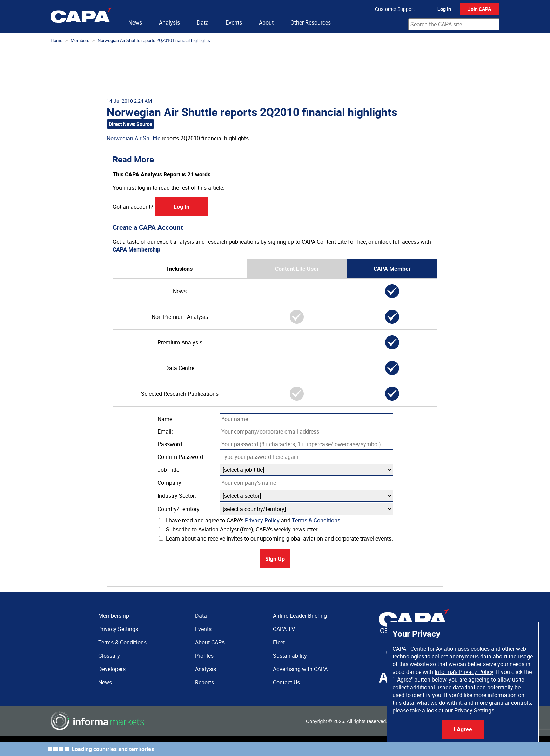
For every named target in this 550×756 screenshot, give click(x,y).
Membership (114, 616)
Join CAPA (479, 9)
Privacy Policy (262, 520)
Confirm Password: (181, 457)
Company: (170, 483)
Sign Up (275, 559)
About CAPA (210, 642)
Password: (170, 444)
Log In (444, 9)
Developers (112, 669)
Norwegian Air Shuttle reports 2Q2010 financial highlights (154, 40)
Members (80, 40)
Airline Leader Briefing (300, 616)
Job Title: (169, 470)
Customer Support (395, 9)
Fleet (279, 642)
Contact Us (286, 682)
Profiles (204, 656)
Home (56, 40)
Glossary (109, 656)
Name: (166, 419)
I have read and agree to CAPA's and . (250, 520)
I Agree (463, 729)
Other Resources (311, 22)
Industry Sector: (177, 496)
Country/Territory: (179, 509)
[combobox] (454, 24)
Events (234, 22)
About (266, 22)
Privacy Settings (474, 710)
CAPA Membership (136, 249)
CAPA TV (284, 629)
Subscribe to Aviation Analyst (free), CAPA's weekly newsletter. (239, 529)
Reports (204, 682)
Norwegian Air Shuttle (133, 138)
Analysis (169, 22)
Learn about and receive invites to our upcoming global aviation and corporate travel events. (276, 538)
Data (203, 22)
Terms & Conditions (316, 520)
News (135, 22)
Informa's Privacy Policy (464, 672)
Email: (165, 431)
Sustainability (290, 656)
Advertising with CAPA (300, 669)
